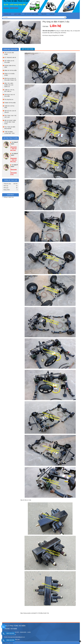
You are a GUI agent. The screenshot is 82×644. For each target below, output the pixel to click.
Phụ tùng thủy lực (9, 99)
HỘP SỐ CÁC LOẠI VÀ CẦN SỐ (10, 112)
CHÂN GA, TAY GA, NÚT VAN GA (9, 91)
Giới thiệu (18, 14)
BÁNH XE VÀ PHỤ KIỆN (10, 70)
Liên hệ (52, 14)
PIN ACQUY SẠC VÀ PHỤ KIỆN (10, 95)
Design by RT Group (7, 643)
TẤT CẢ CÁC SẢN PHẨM (31, 14)
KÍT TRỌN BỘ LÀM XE (10, 58)
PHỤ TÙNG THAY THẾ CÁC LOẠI (10, 116)
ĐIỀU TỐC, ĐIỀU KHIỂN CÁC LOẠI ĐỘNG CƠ (9, 85)
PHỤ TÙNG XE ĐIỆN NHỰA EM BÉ (10, 128)
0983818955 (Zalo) (13, 173)
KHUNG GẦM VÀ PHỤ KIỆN (10, 66)
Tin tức (44, 14)
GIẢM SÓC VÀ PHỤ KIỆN (9, 107)
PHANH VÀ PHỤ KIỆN (10, 103)
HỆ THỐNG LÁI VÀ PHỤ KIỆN (9, 62)
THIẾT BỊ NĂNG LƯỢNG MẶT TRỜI (9, 133)
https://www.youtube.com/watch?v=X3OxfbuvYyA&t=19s (35, 613)
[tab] (28, 49)
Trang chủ (7, 14)
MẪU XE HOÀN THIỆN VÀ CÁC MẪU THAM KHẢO (10, 122)
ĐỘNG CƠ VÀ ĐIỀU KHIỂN (9, 74)
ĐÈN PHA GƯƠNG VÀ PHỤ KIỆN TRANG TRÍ (10, 79)
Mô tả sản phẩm (28, 49)
